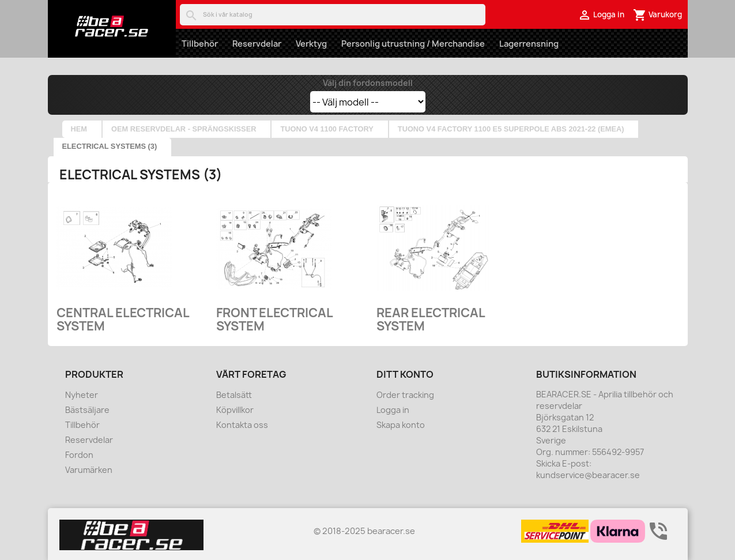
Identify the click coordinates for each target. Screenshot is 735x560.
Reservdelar (257, 44)
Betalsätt (234, 395)
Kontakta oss (242, 425)
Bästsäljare (87, 410)
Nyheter (82, 395)
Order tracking (405, 395)
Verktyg (311, 44)
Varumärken (89, 470)
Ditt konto (405, 374)
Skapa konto (401, 425)
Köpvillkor (235, 410)
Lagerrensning (529, 44)
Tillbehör (200, 44)
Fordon (79, 455)
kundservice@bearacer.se (588, 475)
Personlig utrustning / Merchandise (413, 44)
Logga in (393, 410)
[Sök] (333, 15)
